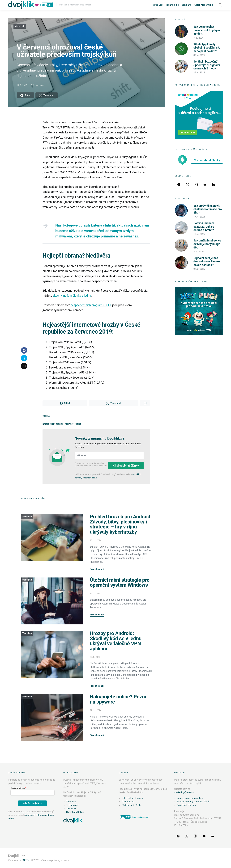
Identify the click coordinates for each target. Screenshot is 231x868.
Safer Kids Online (204, 5)
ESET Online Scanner (132, 798)
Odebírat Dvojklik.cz (32, 803)
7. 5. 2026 (199, 38)
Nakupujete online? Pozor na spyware (118, 699)
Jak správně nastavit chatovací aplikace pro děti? (208, 209)
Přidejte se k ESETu (131, 805)
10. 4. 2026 (199, 234)
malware (69, 424)
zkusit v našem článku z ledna (72, 296)
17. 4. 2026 (199, 217)
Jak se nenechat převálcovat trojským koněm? (207, 30)
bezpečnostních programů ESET (91, 305)
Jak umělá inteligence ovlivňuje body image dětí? (207, 244)
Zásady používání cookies (190, 798)
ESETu (25, 860)
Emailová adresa (17, 788)
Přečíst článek (97, 569)
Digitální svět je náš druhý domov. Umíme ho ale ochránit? (207, 261)
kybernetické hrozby (53, 424)
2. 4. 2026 (199, 252)
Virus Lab (158, 5)
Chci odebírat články (126, 466)
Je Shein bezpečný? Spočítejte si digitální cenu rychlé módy (207, 65)
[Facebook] (179, 185)
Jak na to (186, 5)
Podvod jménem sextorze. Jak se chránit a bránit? (204, 227)
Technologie (172, 5)
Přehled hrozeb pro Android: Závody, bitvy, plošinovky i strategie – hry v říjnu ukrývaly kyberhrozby (121, 524)
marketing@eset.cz (184, 793)
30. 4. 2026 (199, 55)
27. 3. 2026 (199, 269)
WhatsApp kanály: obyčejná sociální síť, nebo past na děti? (207, 48)
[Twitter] (188, 185)
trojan (79, 424)
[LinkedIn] (214, 185)
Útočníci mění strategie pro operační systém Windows (120, 583)
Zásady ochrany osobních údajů (193, 802)
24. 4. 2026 (199, 73)
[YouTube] (205, 185)
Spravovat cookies (186, 805)
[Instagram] (196, 185)
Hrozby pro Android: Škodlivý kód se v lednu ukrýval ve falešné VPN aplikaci (116, 641)
